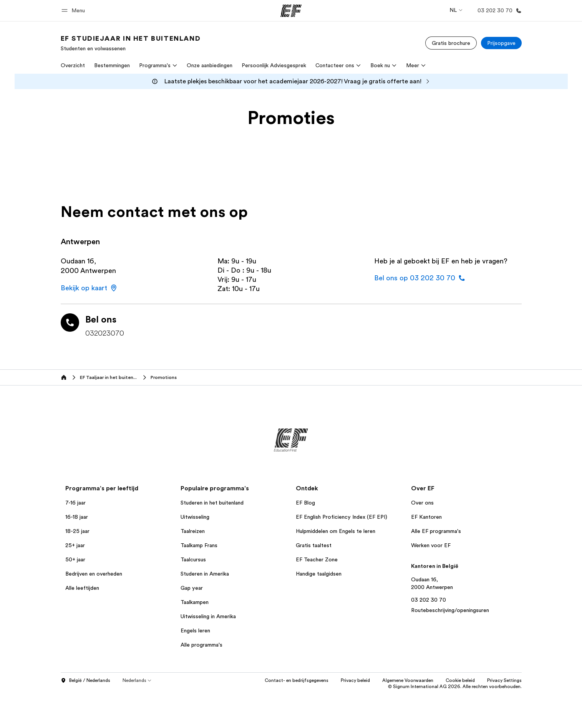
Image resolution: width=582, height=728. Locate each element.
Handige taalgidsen (319, 574)
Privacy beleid (355, 680)
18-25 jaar (77, 531)
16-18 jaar (77, 517)
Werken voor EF (431, 545)
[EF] (291, 11)
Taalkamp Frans (199, 545)
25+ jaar (75, 545)
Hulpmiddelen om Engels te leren (336, 531)
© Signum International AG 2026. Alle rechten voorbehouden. (455, 687)
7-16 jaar (75, 503)
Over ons (422, 503)
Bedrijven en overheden (94, 574)
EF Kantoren (426, 517)
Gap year (192, 588)
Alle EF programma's (436, 531)
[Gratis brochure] (451, 43)
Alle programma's (201, 645)
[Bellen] (498, 11)
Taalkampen (195, 602)
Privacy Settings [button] (504, 680)
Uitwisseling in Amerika (208, 616)
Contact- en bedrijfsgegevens (297, 680)
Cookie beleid (460, 680)
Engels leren (195, 630)
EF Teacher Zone (317, 559)
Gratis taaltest (314, 545)
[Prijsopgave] (501, 43)
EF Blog (305, 503)
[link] (131, 43)
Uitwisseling (195, 517)
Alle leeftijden (82, 588)
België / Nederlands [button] (85, 681)
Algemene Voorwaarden (408, 680)
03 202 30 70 (429, 600)
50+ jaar (75, 559)
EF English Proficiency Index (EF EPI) (342, 517)
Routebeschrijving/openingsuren (450, 610)
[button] (74, 11)
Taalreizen (193, 531)
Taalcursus (193, 559)
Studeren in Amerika (205, 574)
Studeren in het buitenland (212, 503)
